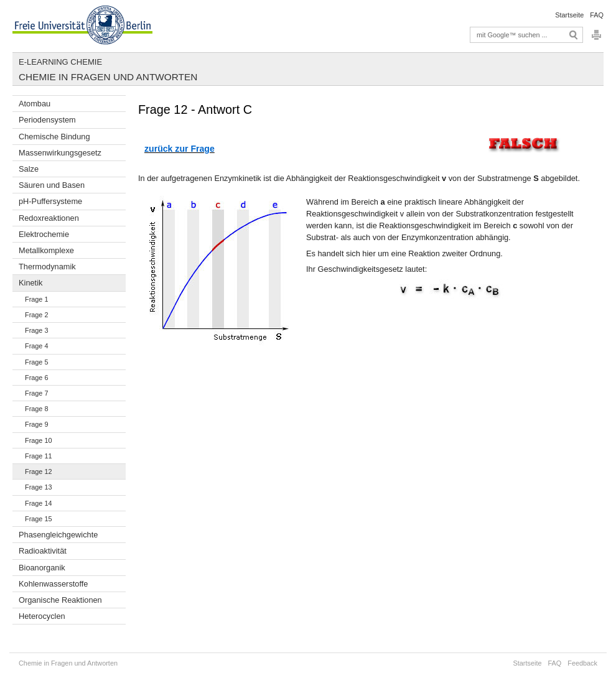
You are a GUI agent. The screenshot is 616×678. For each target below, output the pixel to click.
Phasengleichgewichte (58, 535)
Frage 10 (39, 440)
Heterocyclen (42, 616)
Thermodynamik (47, 267)
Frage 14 (39, 503)
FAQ (597, 15)
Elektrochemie (44, 234)
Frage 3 (36, 330)
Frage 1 (36, 299)
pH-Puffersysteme (50, 201)
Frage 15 (39, 519)
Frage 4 (36, 346)
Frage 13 (39, 487)
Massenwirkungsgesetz (60, 153)
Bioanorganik (42, 568)
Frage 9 (36, 424)
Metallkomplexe (46, 250)
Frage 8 (36, 409)
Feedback (582, 663)
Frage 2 (36, 315)
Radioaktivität (43, 551)
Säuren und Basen (52, 185)
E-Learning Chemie (60, 62)
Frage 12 (39, 471)
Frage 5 (36, 362)
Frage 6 (36, 378)
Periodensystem (47, 120)
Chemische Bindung (54, 137)
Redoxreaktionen (49, 218)
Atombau (35, 104)
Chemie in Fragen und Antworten (108, 77)
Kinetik (30, 283)
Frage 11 (39, 456)
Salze (29, 169)
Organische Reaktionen (60, 600)
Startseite (569, 15)
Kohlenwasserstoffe (53, 584)
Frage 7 (36, 393)
